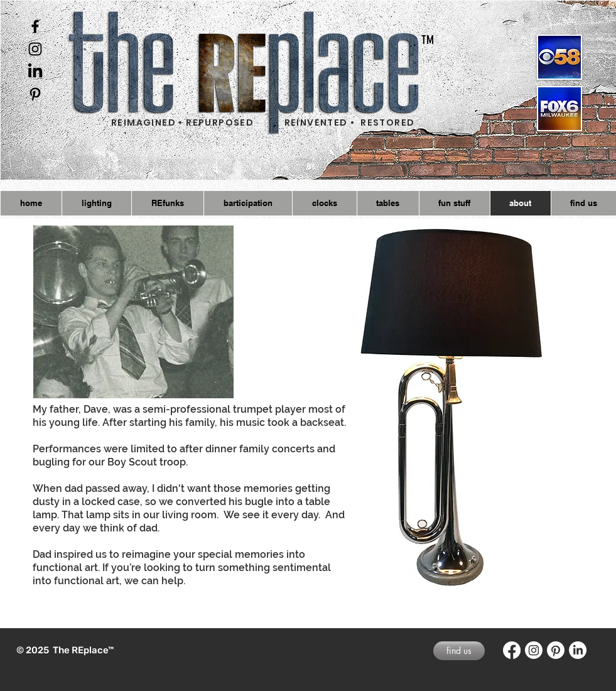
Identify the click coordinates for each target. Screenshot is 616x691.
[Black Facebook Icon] (35, 26)
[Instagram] (534, 650)
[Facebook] (512, 650)
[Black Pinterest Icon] (35, 94)
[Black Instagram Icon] (35, 49)
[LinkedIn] (35, 72)
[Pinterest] (556, 650)
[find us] (459, 651)
